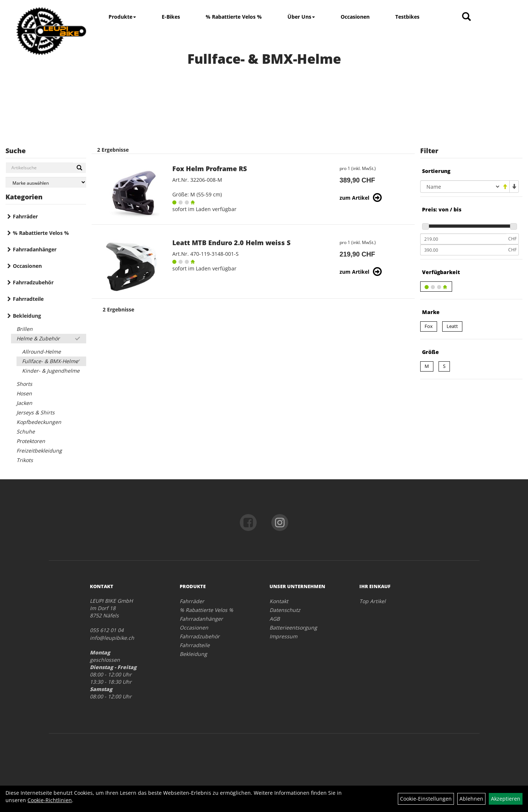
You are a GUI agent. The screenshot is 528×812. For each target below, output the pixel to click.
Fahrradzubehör (33, 282)
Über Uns (301, 17)
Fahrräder (25, 216)
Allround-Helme (41, 352)
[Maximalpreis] (463, 250)
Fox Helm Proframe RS (210, 169)
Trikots (25, 460)
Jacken (24, 403)
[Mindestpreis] (463, 239)
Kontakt (279, 601)
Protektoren (31, 441)
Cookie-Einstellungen (426, 799)
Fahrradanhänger (35, 249)
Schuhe (26, 431)
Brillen (25, 329)
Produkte (122, 17)
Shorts (24, 384)
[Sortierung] (460, 187)
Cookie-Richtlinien (50, 800)
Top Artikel (373, 601)
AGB (275, 619)
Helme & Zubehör (38, 338)
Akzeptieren (506, 799)
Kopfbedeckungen (39, 422)
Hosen (24, 393)
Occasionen (355, 17)
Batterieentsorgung (293, 628)
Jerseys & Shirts (36, 412)
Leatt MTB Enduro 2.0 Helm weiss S (231, 243)
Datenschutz (285, 610)
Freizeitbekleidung (39, 451)
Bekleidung (27, 316)
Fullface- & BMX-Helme (50, 361)
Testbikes (407, 17)
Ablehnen (471, 799)
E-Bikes (171, 17)
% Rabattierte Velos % (234, 17)
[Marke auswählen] (46, 182)
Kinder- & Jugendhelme (51, 371)
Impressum (283, 636)
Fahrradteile (28, 299)
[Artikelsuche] (466, 17)
